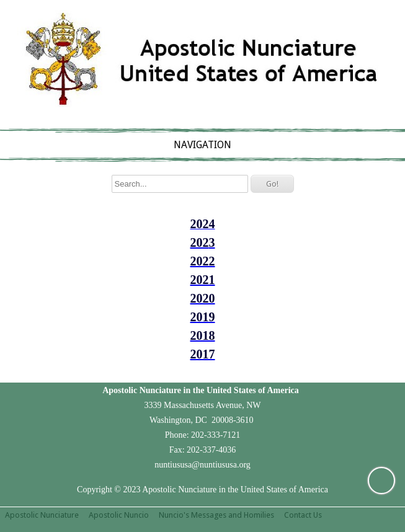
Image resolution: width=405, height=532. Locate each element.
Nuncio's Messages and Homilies (216, 515)
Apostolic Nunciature (42, 515)
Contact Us (303, 515)
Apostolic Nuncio (119, 515)
